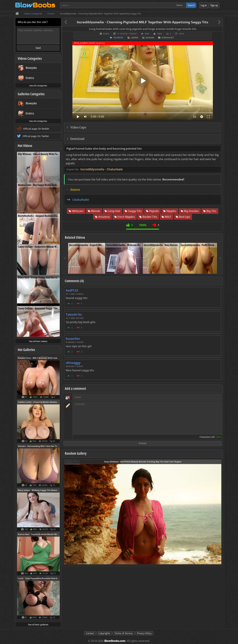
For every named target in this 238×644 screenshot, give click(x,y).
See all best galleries (38, 625)
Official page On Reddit (36, 129)
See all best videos (38, 341)
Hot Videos (25, 146)
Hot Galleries (26, 350)
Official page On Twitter (36, 136)
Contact (90, 633)
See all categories (38, 86)
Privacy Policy (144, 633)
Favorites (118, 38)
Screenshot (168, 38)
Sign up (214, 5)
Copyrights (104, 633)
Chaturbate (81, 200)
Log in (204, 5)
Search (191, 5)
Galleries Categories (31, 94)
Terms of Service (124, 633)
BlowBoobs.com (115, 641)
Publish (143, 444)
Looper (134, 38)
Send (38, 48)
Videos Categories (30, 58)
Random (150, 38)
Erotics (106, 34)
